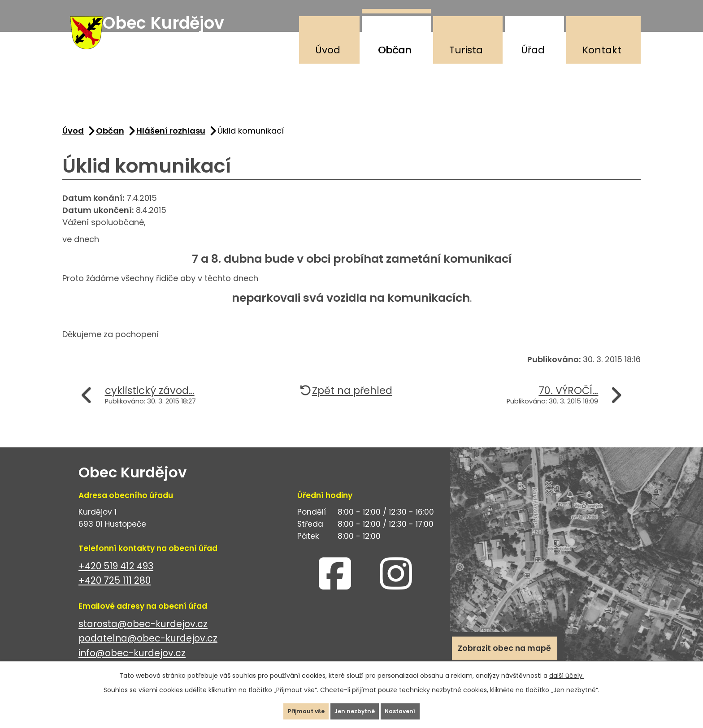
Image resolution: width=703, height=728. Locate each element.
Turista (466, 50)
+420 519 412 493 (116, 578)
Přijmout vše (290, 707)
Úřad (533, 50)
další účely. (566, 667)
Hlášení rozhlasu (171, 143)
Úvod (328, 50)
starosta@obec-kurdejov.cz (143, 636)
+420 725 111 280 (115, 592)
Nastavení (416, 707)
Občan (395, 50)
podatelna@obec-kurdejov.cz (148, 650)
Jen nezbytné (355, 707)
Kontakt (602, 50)
